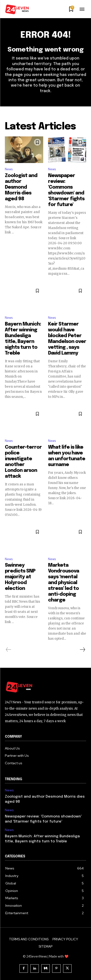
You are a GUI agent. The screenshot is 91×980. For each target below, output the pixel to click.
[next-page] (82, 650)
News (9, 169)
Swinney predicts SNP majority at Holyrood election (20, 577)
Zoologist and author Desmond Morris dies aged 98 (21, 187)
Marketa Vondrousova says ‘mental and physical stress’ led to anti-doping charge (64, 583)
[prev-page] (9, 650)
